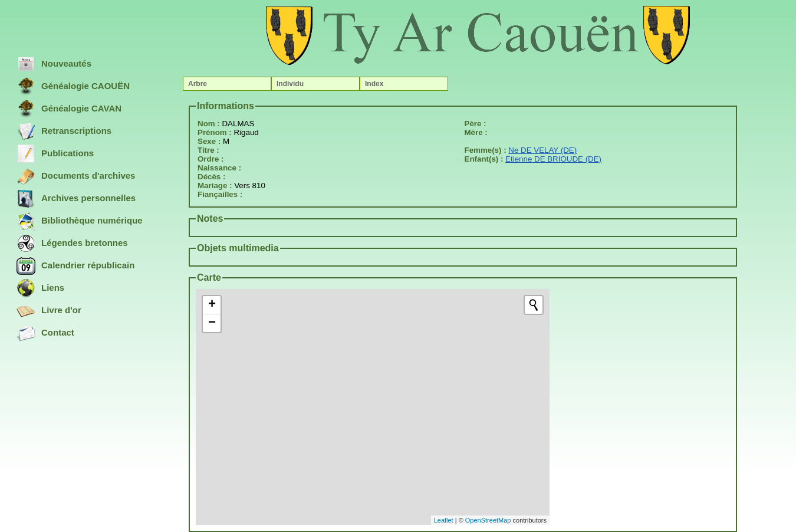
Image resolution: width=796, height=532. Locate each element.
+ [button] (212, 305)
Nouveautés (54, 64)
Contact (45, 333)
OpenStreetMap (488, 520)
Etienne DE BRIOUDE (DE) (553, 159)
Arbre (198, 84)
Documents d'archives (76, 176)
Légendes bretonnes (72, 244)
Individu (290, 84)
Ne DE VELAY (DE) (542, 150)
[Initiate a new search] (534, 305)
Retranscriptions (64, 132)
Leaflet (444, 520)
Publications (55, 154)
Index (374, 84)
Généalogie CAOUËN (73, 87)
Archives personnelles (76, 199)
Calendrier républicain (75, 266)
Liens (40, 288)
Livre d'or (49, 311)
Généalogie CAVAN (69, 109)
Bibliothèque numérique (80, 221)
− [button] (212, 323)
